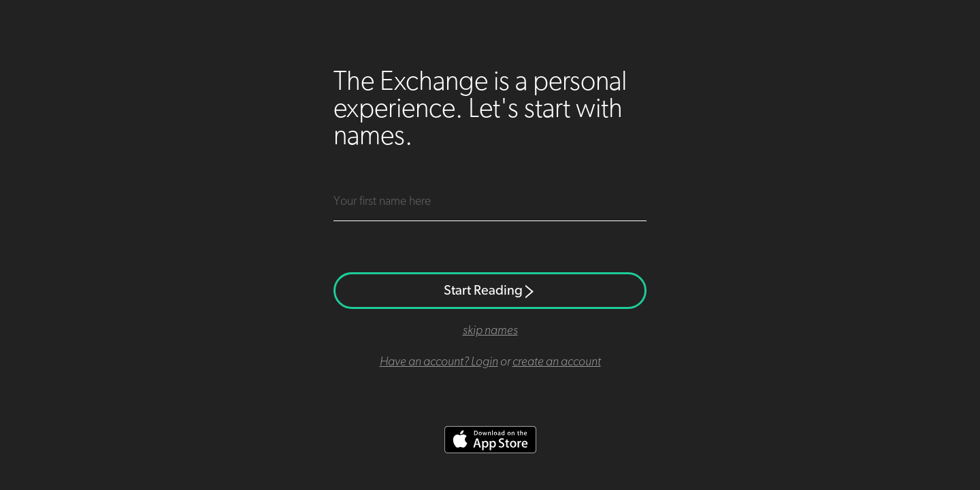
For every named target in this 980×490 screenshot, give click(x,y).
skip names (490, 331)
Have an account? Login (439, 362)
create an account (557, 362)
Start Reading (490, 291)
